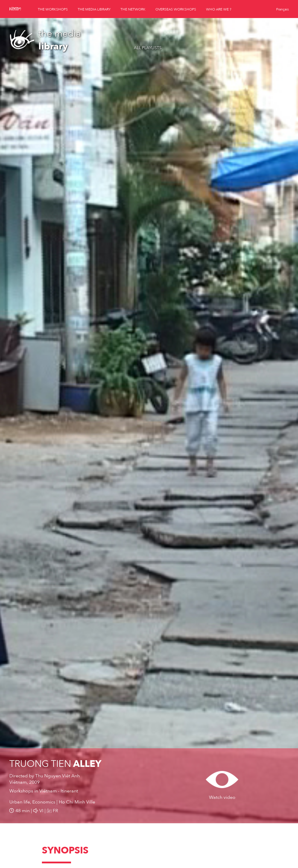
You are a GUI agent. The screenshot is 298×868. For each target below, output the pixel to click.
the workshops (53, 9)
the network (133, 9)
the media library (94, 9)
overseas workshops (176, 9)
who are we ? (219, 9)
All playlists (148, 48)
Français (282, 9)
